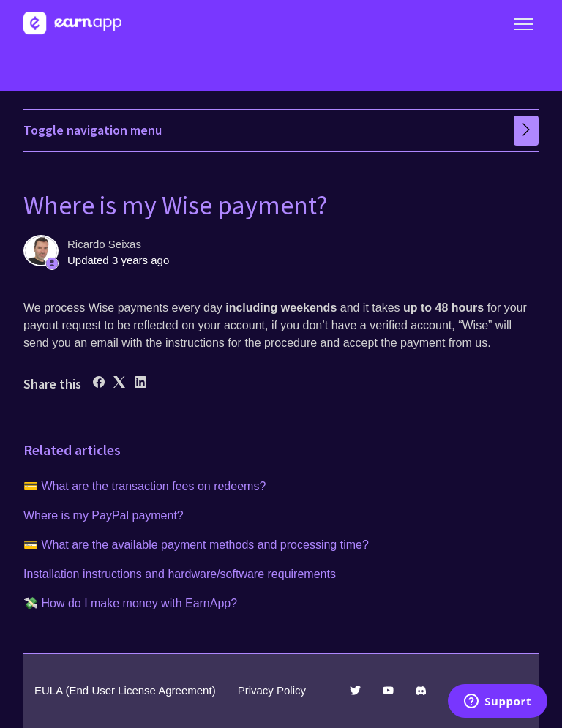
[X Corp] (119, 384)
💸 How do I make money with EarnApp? (130, 603)
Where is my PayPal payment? (104, 515)
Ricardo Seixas (104, 244)
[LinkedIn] (140, 384)
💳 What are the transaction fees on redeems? (145, 486)
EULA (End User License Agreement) (125, 690)
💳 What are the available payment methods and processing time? (196, 545)
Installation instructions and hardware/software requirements (180, 574)
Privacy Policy (272, 690)
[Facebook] (99, 384)
